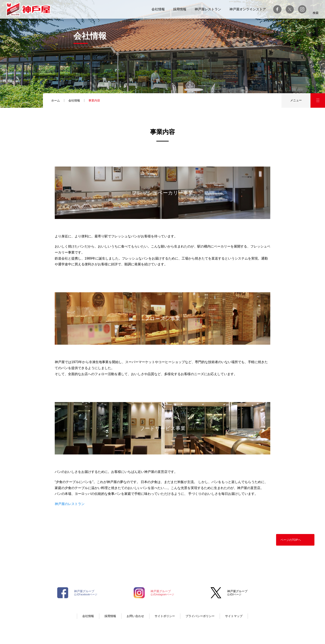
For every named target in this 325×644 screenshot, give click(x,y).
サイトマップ (234, 616)
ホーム (56, 100)
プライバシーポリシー (200, 616)
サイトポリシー (165, 616)
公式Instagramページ (162, 593)
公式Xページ (237, 593)
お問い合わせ (135, 616)
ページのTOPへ (291, 540)
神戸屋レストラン (208, 9)
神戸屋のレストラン (70, 504)
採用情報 (180, 9)
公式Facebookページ (86, 593)
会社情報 (158, 9)
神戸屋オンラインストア (248, 9)
